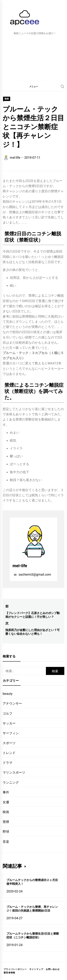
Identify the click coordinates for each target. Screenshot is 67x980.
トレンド (9, 753)
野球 (6, 832)
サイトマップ (36, 969)
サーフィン (11, 733)
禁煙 (7, 99)
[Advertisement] (33, 57)
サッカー (9, 723)
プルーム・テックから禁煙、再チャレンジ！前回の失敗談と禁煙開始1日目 (32, 909)
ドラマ (8, 763)
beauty (8, 694)
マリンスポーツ (14, 772)
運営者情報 (9, 973)
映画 (6, 812)
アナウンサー (12, 703)
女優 (6, 802)
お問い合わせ (53, 969)
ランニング (11, 782)
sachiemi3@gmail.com (32, 574)
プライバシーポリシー (15, 969)
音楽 (6, 842)
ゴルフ (8, 713)
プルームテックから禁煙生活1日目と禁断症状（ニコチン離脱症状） (33, 935)
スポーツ (9, 743)
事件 (6, 792)
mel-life (15, 158)
